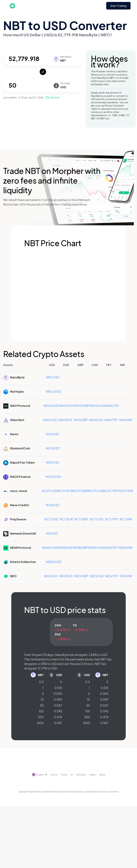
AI (72, 775)
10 (42, 699)
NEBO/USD (54, 562)
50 (42, 705)
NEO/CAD (97, 576)
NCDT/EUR (65, 491)
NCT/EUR (66, 519)
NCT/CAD (97, 519)
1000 (40, 723)
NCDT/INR (126, 491)
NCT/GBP (81, 519)
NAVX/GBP (82, 406)
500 (41, 717)
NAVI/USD (50, 420)
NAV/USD (53, 434)
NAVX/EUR (66, 406)
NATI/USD (53, 448)
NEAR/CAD (96, 548)
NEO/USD (51, 576)
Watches (81, 775)
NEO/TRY (111, 576)
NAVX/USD (51, 406)
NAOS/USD (54, 477)
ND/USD (52, 533)
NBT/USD (53, 377)
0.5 (41, 682)
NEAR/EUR (65, 548)
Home (54, 775)
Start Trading (118, 6)
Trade (64, 775)
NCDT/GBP (80, 491)
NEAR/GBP (80, 548)
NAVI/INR (126, 420)
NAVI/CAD (96, 420)
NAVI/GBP (81, 420)
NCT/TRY (112, 519)
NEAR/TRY (110, 548)
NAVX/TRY (112, 406)
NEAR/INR (125, 548)
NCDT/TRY (111, 491)
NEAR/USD (49, 548)
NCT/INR (126, 519)
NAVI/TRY (111, 420)
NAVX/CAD (97, 406)
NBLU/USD (53, 391)
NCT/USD (51, 519)
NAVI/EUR (65, 420)
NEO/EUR (66, 576)
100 (41, 711)
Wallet (93, 775)
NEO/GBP (81, 576)
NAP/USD (53, 462)
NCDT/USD (50, 491)
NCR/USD (53, 505)
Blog (102, 775)
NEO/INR (126, 576)
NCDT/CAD (96, 491)
